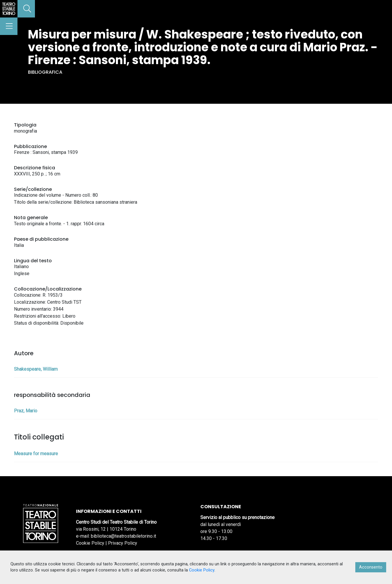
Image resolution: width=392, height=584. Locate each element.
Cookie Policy (90, 543)
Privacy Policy (123, 543)
